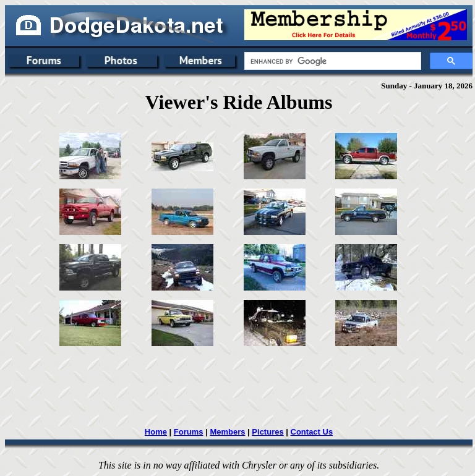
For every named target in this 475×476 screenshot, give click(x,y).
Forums (189, 432)
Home (156, 432)
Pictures (267, 432)
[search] (332, 61)
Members (227, 432)
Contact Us (312, 432)
